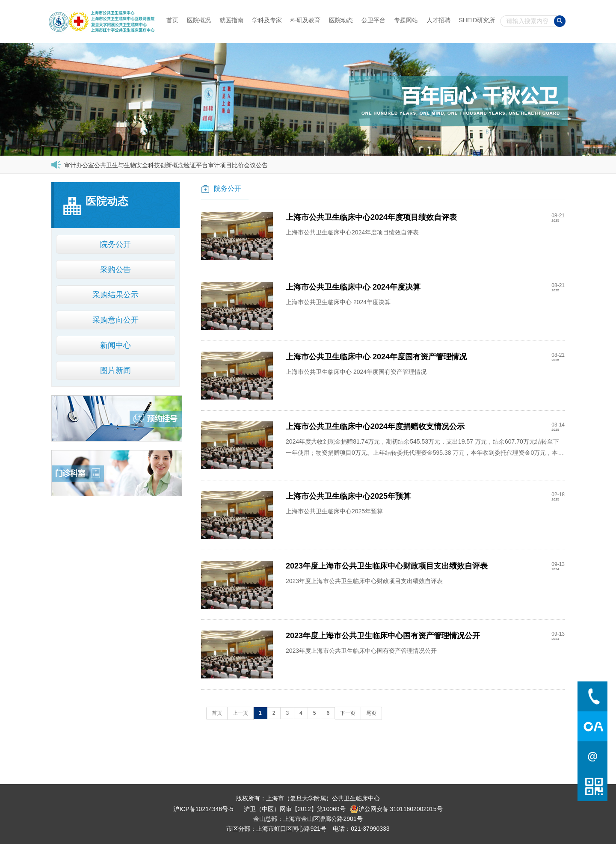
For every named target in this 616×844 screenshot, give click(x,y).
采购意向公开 (115, 320)
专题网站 (406, 20)
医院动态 (341, 20)
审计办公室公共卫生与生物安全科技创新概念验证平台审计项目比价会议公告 (166, 165)
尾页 (371, 713)
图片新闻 (115, 370)
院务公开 (115, 244)
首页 (172, 20)
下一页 (348, 713)
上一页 (240, 713)
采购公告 (115, 269)
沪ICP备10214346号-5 (203, 809)
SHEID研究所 (477, 20)
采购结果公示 (115, 295)
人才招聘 (438, 20)
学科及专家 (267, 20)
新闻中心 (115, 345)
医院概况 (199, 20)
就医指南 (231, 20)
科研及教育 (305, 20)
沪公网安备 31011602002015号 (396, 809)
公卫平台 (373, 20)
